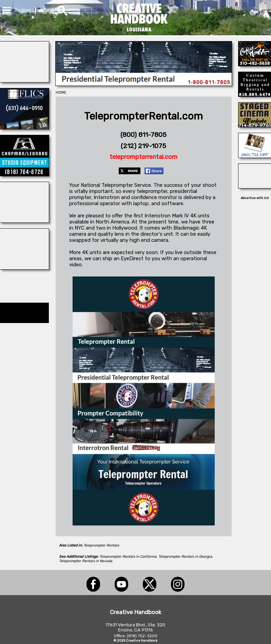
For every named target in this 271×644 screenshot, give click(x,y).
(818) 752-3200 (142, 636)
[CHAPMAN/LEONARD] (24, 174)
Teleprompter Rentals (101, 545)
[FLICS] (24, 127)
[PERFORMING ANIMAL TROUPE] (255, 156)
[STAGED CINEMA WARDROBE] (255, 125)
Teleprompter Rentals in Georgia (185, 557)
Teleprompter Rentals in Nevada (86, 561)
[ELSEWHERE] (24, 80)
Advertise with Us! (255, 198)
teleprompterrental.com (143, 157)
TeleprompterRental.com (143, 116)
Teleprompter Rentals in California (128, 557)
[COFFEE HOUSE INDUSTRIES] (255, 64)
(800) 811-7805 (143, 135)
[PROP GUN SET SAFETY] (24, 268)
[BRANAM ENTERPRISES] (255, 95)
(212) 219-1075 (143, 146)
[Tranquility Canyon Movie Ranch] (255, 186)
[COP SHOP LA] (24, 221)
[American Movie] (144, 84)
